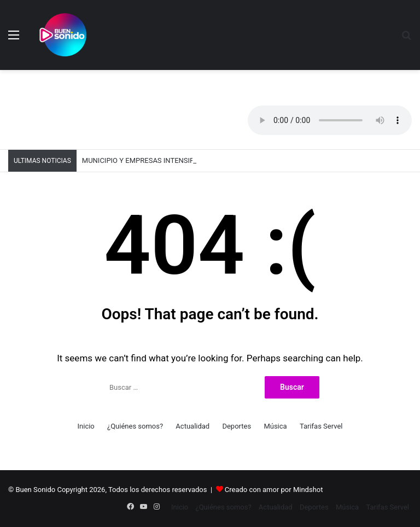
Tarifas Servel (321, 426)
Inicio (86, 426)
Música (275, 426)
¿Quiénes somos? (135, 426)
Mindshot (308, 490)
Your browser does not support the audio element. (330, 120)
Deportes (237, 426)
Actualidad (192, 426)
